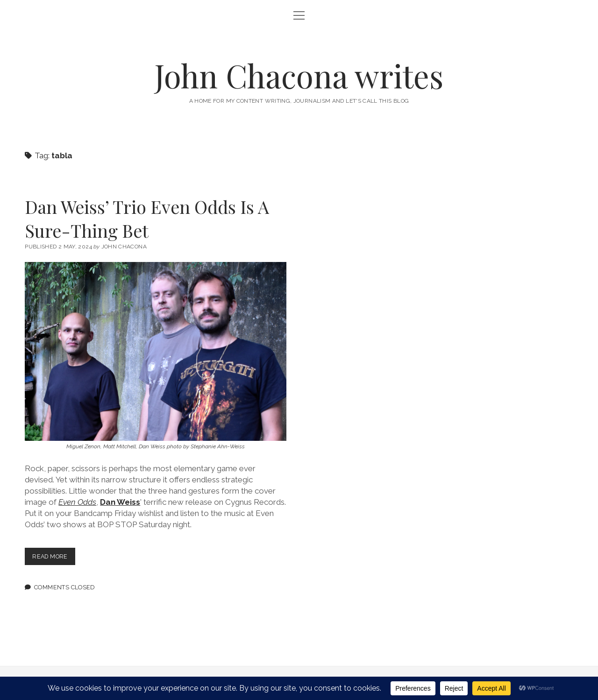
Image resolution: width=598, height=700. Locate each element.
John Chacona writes (299, 75)
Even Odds (77, 502)
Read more (54, 558)
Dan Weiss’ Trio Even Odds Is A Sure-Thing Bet (147, 219)
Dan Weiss (120, 502)
